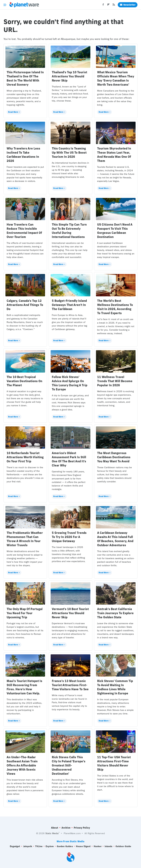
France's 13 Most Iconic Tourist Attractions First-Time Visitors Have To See (70, 685)
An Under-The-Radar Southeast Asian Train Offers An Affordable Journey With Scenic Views (22, 765)
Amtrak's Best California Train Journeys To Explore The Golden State (115, 613)
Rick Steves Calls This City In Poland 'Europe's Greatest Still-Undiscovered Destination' (69, 765)
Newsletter (128, 5)
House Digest (83, 846)
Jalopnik (28, 846)
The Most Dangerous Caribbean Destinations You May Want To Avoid (114, 457)
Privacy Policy (82, 828)
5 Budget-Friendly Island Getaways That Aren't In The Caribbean (69, 305)
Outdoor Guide (123, 846)
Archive (66, 828)
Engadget (15, 846)
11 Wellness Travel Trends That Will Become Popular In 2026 (115, 381)
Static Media (52, 833)
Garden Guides (65, 846)
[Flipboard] (108, 5)
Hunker (98, 846)
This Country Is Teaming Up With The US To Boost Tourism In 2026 (69, 153)
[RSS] (114, 5)
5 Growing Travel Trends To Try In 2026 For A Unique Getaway (69, 537)
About (55, 828)
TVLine (39, 846)
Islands (109, 846)
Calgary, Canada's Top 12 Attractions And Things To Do (25, 305)
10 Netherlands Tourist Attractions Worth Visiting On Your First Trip (25, 457)
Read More (13, 112)
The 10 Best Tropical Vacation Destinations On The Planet (24, 381)
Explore (50, 846)
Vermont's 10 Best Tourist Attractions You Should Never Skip (70, 613)
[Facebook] (103, 5)
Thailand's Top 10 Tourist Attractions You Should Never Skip (69, 76)
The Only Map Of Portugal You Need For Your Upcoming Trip (25, 613)
